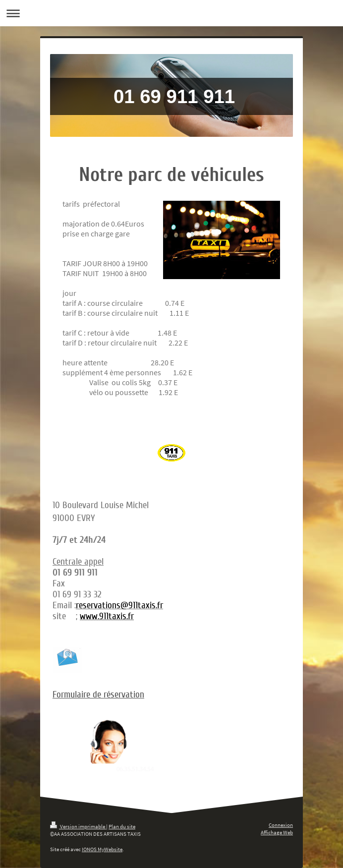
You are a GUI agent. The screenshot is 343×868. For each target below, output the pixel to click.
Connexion (281, 825)
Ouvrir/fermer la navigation (171, 13)
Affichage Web (277, 832)
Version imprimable (78, 826)
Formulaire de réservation (98, 694)
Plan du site (122, 826)
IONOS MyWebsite (102, 849)
